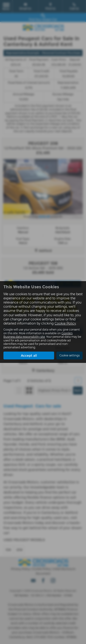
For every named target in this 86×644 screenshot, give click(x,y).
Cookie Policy (65, 323)
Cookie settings (69, 355)
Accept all (29, 355)
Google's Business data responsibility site (38, 335)
